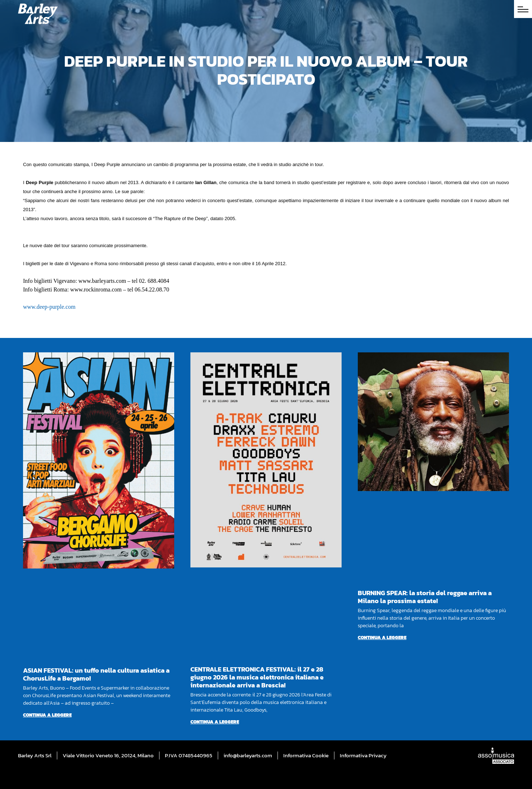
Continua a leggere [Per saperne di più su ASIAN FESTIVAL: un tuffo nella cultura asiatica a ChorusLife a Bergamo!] (47, 715)
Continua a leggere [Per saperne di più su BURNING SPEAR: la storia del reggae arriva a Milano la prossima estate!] (382, 638)
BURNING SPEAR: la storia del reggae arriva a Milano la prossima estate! (425, 597)
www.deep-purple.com (49, 307)
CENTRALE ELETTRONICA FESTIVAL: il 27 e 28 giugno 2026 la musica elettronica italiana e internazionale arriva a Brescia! (257, 677)
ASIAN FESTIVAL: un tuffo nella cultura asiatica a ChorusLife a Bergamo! (96, 674)
